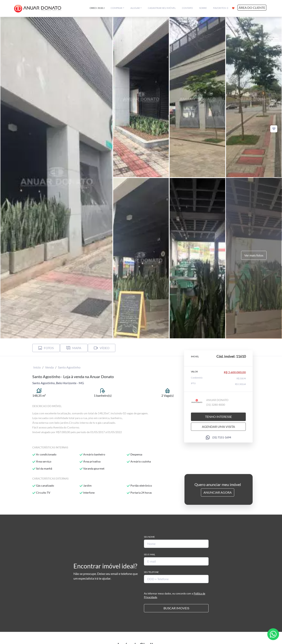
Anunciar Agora (218, 492)
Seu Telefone (151, 572)
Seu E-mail (150, 554)
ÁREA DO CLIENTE (252, 8)
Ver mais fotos (254, 255)
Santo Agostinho (69, 367)
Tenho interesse (218, 417)
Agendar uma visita (218, 427)
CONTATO (187, 8)
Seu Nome (149, 537)
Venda (49, 367)
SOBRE (203, 8)
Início (37, 367)
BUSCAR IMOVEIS (176, 608)
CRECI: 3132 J (97, 8)
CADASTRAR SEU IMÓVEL (162, 8)
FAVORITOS (224, 8)
